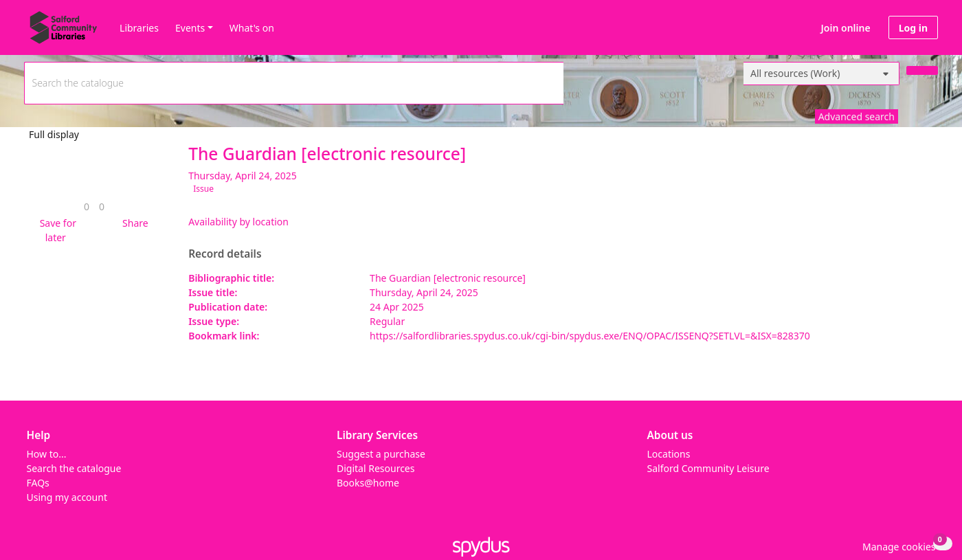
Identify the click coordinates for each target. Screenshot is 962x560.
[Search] (922, 70)
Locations (669, 454)
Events (190, 28)
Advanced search (857, 116)
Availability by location (238, 222)
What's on (252, 28)
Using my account (67, 497)
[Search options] (821, 74)
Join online (846, 28)
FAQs (38, 483)
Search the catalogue (74, 468)
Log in (913, 28)
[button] (56, 230)
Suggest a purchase (381, 454)
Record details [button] (225, 254)
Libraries (139, 28)
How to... (47, 454)
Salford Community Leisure (708, 468)
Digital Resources (376, 468)
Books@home (368, 483)
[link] (87, 206)
